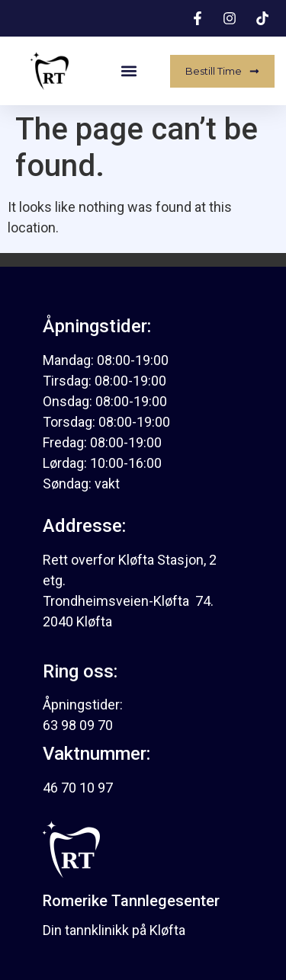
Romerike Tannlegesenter (131, 901)
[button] (129, 71)
